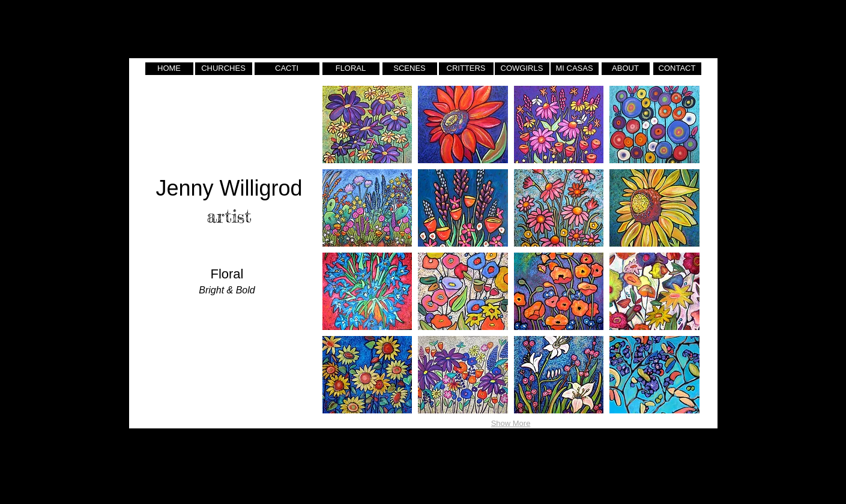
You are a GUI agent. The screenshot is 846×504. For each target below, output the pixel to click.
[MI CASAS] (575, 69)
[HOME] (169, 69)
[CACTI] (287, 69)
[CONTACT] (677, 69)
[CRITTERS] (466, 69)
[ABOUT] (626, 69)
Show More (511, 423)
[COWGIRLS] (522, 69)
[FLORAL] (351, 69)
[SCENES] (410, 69)
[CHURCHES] (224, 69)
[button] (367, 124)
